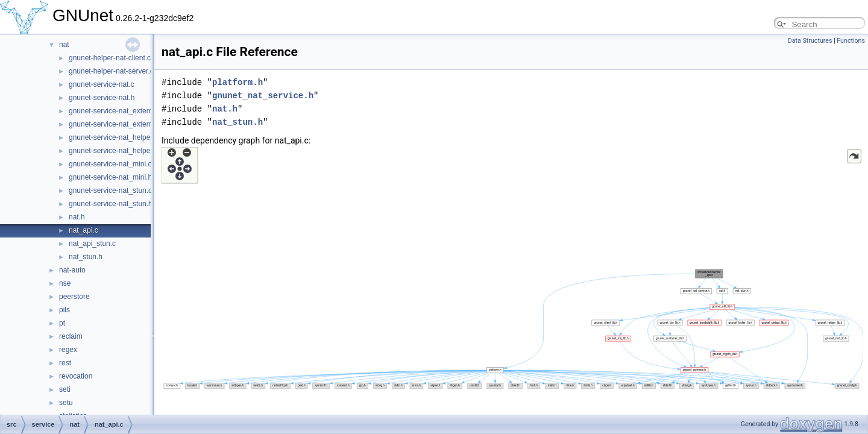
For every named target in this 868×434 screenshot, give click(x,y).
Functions (851, 41)
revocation (76, 376)
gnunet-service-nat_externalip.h (119, 124)
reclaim (71, 336)
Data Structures (810, 41)
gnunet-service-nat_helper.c (113, 137)
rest (65, 363)
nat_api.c (83, 230)
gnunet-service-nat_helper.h (114, 151)
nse (65, 283)
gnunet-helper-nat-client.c (110, 58)
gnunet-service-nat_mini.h (110, 177)
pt (62, 323)
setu (66, 403)
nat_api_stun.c (92, 244)
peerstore (74, 297)
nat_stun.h (86, 257)
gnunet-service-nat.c (102, 84)
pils (64, 310)
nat (64, 45)
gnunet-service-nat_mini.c (110, 164)
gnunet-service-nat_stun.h (111, 204)
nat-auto (72, 270)
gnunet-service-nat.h (102, 98)
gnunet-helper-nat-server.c (111, 71)
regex (68, 350)
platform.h (237, 82)
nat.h (77, 217)
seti (65, 389)
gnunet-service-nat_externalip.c (119, 111)
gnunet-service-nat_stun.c (110, 190)
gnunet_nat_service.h (263, 96)
